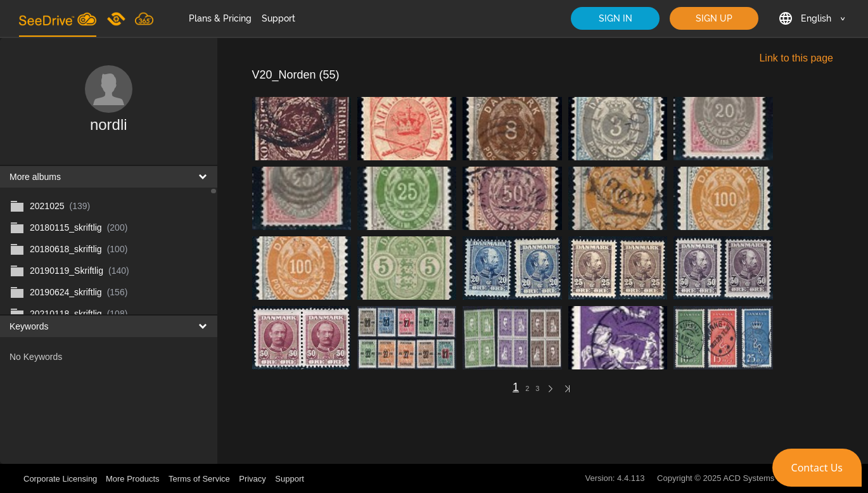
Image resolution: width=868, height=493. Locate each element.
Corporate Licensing (61, 479)
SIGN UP (714, 18)
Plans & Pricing (220, 18)
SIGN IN (616, 18)
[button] (817, 468)
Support (278, 18)
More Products (133, 479)
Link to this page (796, 58)
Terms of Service (199, 479)
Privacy (252, 479)
